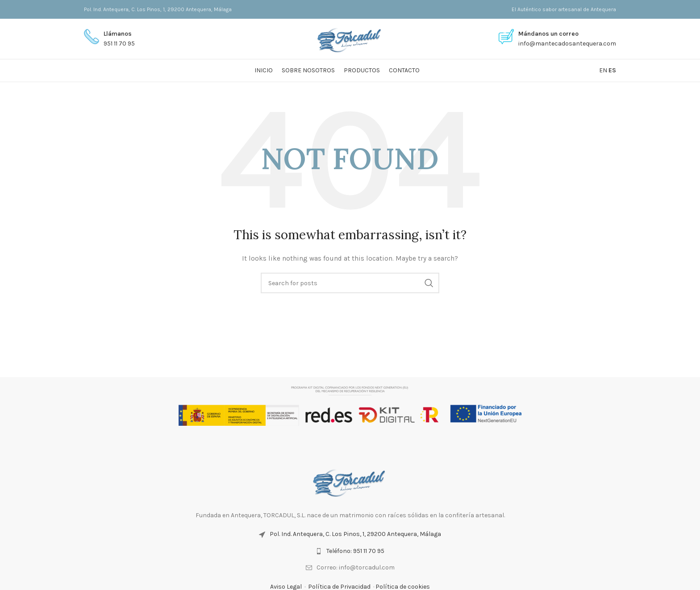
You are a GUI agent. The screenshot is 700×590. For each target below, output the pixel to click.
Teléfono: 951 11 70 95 (355, 551)
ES (612, 70)
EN (603, 70)
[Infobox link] (109, 39)
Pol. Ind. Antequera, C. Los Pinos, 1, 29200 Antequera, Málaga (355, 534)
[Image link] (350, 481)
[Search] (350, 283)
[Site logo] (350, 38)
